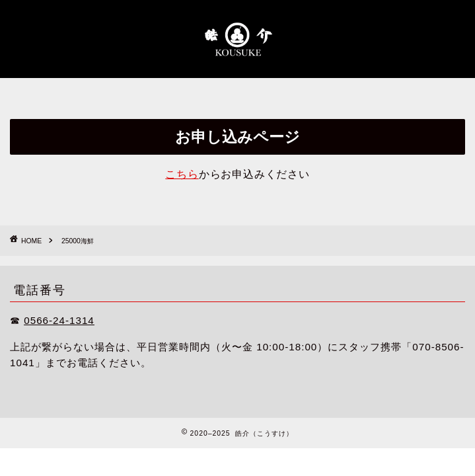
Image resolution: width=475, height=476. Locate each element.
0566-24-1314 (59, 320)
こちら (182, 174)
